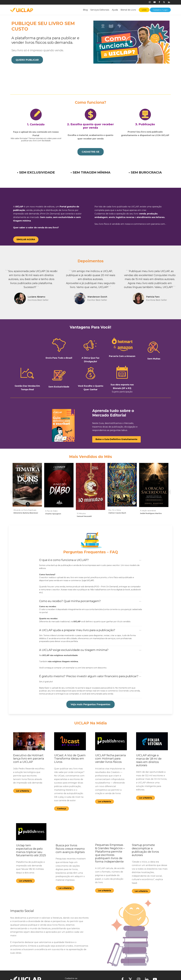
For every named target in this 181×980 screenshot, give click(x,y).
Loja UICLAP (88, 578)
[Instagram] (150, 2)
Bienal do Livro (128, 10)
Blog (85, 10)
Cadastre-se (71, 975)
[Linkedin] (169, 2)
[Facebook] (159, 2)
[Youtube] (155, 2)
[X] (164, 2)
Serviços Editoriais (100, 10)
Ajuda (115, 10)
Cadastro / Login (160, 10)
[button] (27, 60)
